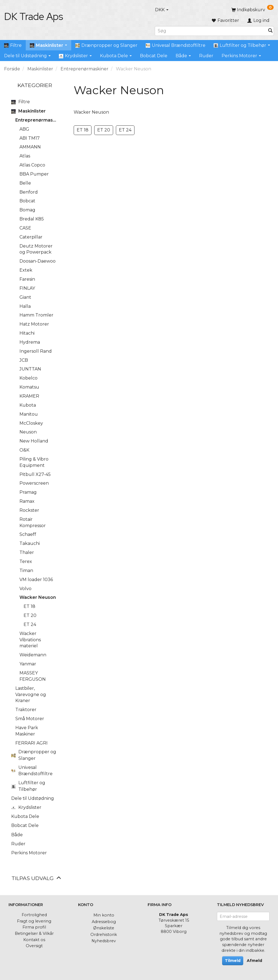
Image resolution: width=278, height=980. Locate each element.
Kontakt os (34, 940)
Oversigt (34, 946)
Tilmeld (233, 961)
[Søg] (270, 31)
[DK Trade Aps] (34, 16)
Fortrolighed (34, 915)
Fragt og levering (34, 921)
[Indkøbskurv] (253, 10)
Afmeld (254, 961)
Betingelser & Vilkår (34, 933)
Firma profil (34, 927)
